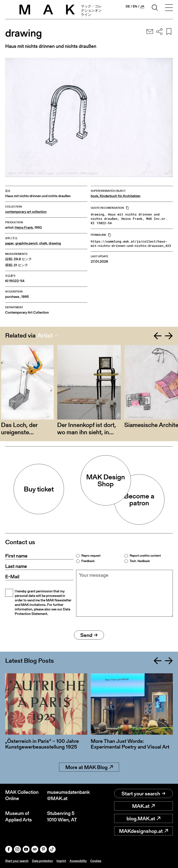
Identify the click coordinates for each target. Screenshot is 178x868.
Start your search (143, 793)
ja (142, 6)
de (128, 6)
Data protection (43, 861)
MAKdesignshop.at (143, 831)
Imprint (61, 861)
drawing (55, 243)
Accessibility (78, 861)
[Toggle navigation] (169, 8)
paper (9, 243)
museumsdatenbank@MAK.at (68, 795)
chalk (43, 243)
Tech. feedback (140, 561)
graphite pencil (26, 243)
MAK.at (143, 806)
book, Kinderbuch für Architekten (116, 196)
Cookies (96, 861)
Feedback (88, 561)
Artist (45, 335)
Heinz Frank (24, 228)
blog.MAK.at (143, 818)
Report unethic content (145, 556)
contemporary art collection (26, 212)
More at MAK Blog (89, 767)
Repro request (91, 556)
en (135, 6)
